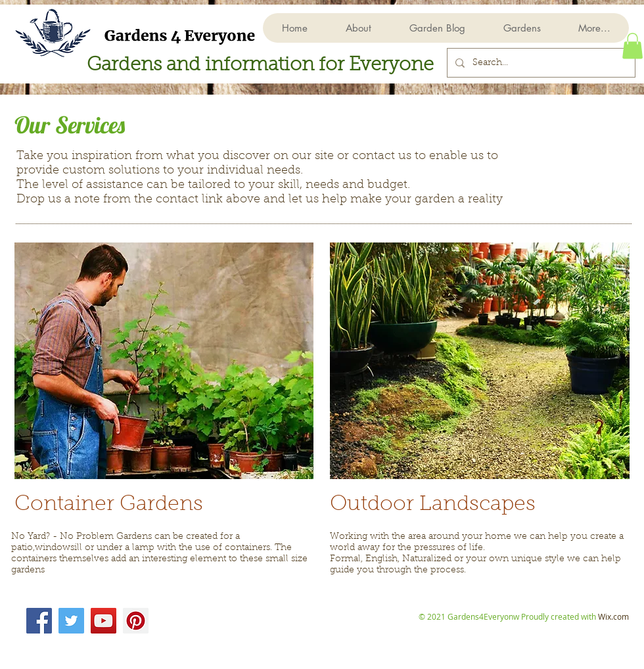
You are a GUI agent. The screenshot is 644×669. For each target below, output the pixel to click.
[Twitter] (71, 621)
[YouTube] (103, 621)
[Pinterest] (136, 621)
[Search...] (540, 63)
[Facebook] (39, 621)
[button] (521, 28)
